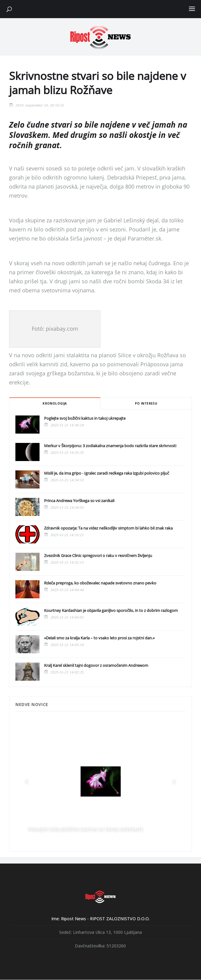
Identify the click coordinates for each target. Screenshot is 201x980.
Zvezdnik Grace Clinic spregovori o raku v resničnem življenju (98, 555)
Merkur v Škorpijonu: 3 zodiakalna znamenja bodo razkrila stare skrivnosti (110, 446)
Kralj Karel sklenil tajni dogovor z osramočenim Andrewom (96, 665)
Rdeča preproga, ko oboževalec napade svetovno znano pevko (100, 583)
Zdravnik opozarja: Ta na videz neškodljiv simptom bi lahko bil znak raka (108, 528)
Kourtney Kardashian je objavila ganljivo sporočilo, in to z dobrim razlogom (111, 610)
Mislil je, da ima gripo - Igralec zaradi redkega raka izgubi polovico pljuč (107, 473)
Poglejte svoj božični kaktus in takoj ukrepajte (85, 418)
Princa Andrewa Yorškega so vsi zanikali (79, 501)
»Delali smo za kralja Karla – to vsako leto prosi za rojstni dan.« (99, 638)
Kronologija (55, 403)
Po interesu (146, 403)
